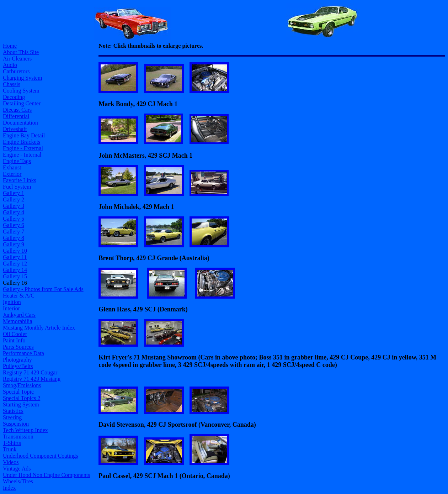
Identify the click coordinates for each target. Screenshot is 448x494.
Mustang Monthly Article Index (39, 328)
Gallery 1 (14, 193)
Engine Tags (17, 161)
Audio (10, 65)
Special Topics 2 (22, 398)
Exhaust (12, 167)
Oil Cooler (15, 334)
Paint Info (14, 340)
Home (10, 46)
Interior (11, 308)
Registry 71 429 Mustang (32, 379)
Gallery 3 (14, 206)
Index (9, 488)
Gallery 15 (15, 276)
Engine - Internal (22, 155)
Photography (17, 360)
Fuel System (17, 187)
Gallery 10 (15, 251)
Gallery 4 (14, 212)
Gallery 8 (14, 238)
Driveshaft (15, 129)
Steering (12, 417)
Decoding (14, 97)
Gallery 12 (15, 264)
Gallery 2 (14, 199)
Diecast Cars (17, 110)
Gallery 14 (15, 270)
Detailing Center (22, 103)
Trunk (10, 449)
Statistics (13, 411)
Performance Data (23, 353)
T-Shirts (12, 443)
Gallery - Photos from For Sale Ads (43, 289)
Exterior (12, 174)
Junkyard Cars (19, 315)
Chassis (12, 84)
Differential (16, 116)
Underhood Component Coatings (41, 456)
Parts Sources (18, 347)
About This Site (21, 52)
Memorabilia (18, 321)
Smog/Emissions (22, 385)
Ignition (12, 302)
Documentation (20, 123)
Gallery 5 (14, 219)
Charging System (22, 78)
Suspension (16, 424)
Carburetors (16, 71)
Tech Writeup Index (25, 430)
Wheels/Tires (18, 481)
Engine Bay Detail (24, 135)
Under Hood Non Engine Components (46, 475)
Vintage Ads (17, 469)
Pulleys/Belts (18, 366)
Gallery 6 (14, 225)
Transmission (18, 437)
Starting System (21, 404)
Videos (11, 462)
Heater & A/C (19, 296)
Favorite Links (20, 180)
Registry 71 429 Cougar (30, 372)
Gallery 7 (14, 232)
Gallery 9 (14, 244)
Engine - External (23, 148)
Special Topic (18, 392)
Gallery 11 (15, 257)
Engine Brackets (22, 142)
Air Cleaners (17, 59)
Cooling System (21, 91)
